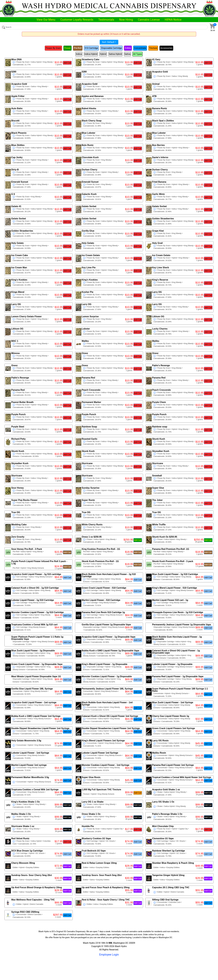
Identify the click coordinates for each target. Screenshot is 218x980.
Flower (68, 48)
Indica (79, 54)
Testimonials (106, 20)
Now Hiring (126, 20)
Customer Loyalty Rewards (77, 20)
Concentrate (140, 48)
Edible (128, 48)
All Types (138, 54)
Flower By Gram (53, 48)
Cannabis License (149, 20)
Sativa (127, 54)
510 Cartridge (91, 48)
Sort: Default (108, 42)
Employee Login (109, 955)
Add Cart (67, 63)
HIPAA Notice (173, 20)
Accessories (166, 48)
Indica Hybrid (91, 54)
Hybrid (103, 54)
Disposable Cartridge (111, 48)
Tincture (153, 48)
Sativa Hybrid (115, 54)
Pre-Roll (78, 48)
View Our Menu (46, 20)
